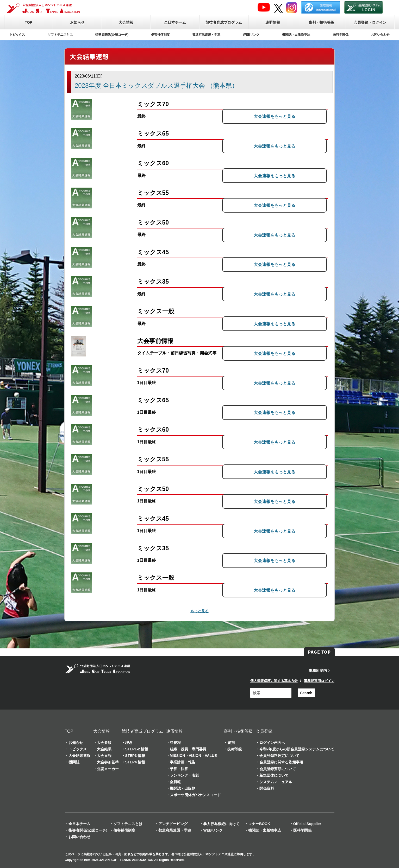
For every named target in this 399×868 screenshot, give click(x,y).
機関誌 (74, 762)
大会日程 (104, 756)
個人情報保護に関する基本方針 (274, 681)
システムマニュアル (276, 782)
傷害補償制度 (160, 35)
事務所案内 (318, 671)
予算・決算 (179, 769)
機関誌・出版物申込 (296, 35)
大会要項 (104, 743)
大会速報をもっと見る (288, 116)
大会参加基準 (108, 762)
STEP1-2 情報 (137, 749)
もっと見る (199, 611)
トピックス (17, 35)
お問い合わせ (380, 35)
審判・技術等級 (321, 22)
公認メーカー (108, 769)
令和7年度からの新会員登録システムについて (297, 749)
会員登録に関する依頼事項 (281, 762)
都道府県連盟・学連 (206, 35)
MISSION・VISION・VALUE (193, 756)
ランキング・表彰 (184, 775)
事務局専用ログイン (319, 681)
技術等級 (235, 749)
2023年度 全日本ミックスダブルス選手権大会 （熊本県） (156, 85)
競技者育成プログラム (224, 22)
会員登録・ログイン (370, 22)
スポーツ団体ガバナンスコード (195, 795)
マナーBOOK (259, 824)
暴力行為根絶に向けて (221, 824)
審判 (231, 743)
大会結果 (104, 749)
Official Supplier (307, 824)
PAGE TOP (319, 652)
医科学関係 (341, 35)
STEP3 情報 (135, 756)
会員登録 (264, 731)
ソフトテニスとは (60, 35)
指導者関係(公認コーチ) (112, 35)
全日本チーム (175, 22)
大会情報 (126, 22)
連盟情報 (273, 22)
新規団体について (274, 775)
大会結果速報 (79, 756)
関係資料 (267, 788)
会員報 (175, 782)
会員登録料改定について (279, 756)
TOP (29, 22)
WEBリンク (251, 35)
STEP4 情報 (135, 762)
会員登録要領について (278, 769)
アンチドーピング (173, 824)
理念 (129, 743)
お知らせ (77, 22)
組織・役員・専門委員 (188, 749)
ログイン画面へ (272, 743)
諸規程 (175, 743)
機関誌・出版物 (183, 788)
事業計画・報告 (183, 762)
